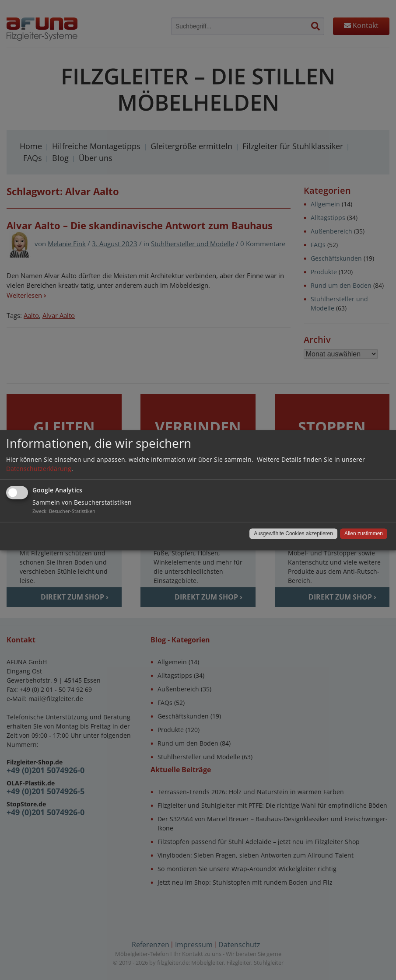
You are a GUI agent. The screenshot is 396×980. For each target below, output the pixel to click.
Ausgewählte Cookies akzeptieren (293, 534)
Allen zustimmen (364, 534)
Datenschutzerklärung (39, 469)
